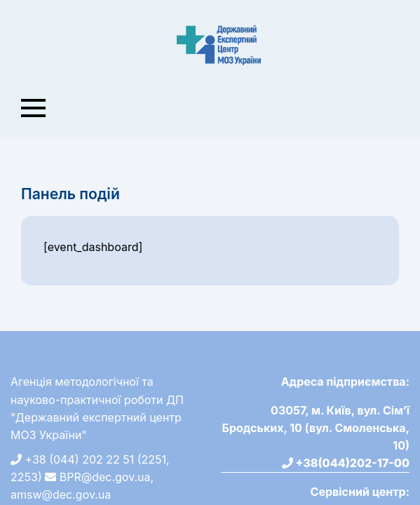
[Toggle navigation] (34, 108)
